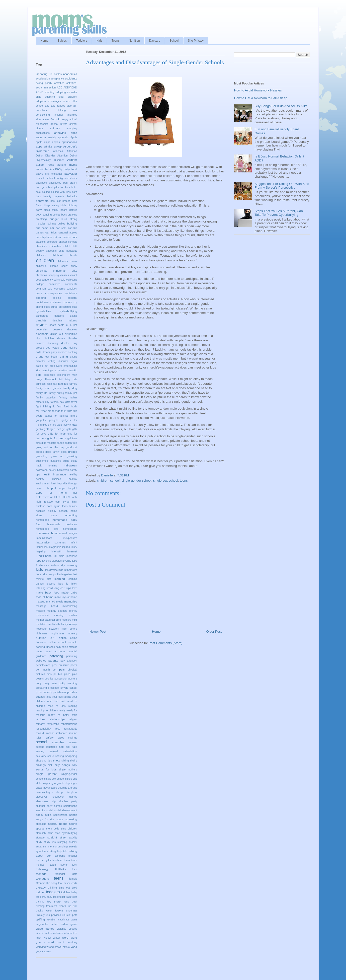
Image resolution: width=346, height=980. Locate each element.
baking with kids (61, 192)
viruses (73, 929)
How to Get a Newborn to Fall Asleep (261, 98)
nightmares (58, 634)
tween (49, 911)
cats (74, 237)
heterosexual (44, 497)
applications (69, 142)
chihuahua (56, 246)
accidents (71, 78)
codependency (44, 280)
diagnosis (42, 334)
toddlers (53, 892)
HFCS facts (70, 497)
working (73, 942)
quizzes (40, 697)
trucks (39, 911)
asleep (58, 147)
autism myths (67, 165)
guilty (74, 461)
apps (39, 146)
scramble (58, 742)
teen (75, 869)
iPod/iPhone (44, 556)
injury (74, 547)
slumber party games (49, 806)
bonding (47, 215)
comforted (55, 284)
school (115, 481)
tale (65, 851)
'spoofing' (42, 74)
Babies (62, 41)
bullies (61, 224)
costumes (56, 302)
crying (39, 307)
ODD (53, 638)
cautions (41, 242)
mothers (67, 620)
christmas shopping (47, 275)
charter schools (68, 242)
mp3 (75, 620)
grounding (42, 456)
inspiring (41, 552)
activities (59, 83)
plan (75, 674)
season (73, 742)
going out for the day (50, 447)
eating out (42, 366)
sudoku (73, 842)
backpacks (55, 183)
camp (45, 228)
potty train (50, 683)
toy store (54, 901)
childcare (41, 255)
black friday (51, 210)
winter (57, 938)
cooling (57, 298)
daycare (42, 325)
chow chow (69, 266)
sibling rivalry (69, 761)
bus (38, 228)
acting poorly (44, 83)
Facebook (51, 379)
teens (184, 481)
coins (57, 280)
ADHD (40, 92)
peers (74, 665)
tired (75, 888)
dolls (39, 352)
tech (75, 865)
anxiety (52, 137)
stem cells (53, 829)
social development (66, 810)
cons (39, 293)
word (65, 938)
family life (42, 393)
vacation (51, 920)
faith (49, 384)
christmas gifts (65, 270)
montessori (42, 615)
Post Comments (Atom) (165, 643)
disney (61, 339)
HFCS (58, 497)
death (53, 325)
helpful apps (56, 488)
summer (48, 847)
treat (74, 902)
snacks (40, 810)
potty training (68, 683)
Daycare (155, 41)
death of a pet (67, 325)
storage (40, 838)
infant (74, 543)
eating (64, 356)
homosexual (59, 533)
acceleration (43, 79)
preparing (41, 688)
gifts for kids (57, 433)
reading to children (47, 711)
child (67, 246)
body (39, 215)
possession (61, 679)
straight (52, 837)
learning (60, 579)
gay (75, 424)
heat (54, 484)
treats (62, 906)
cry (75, 302)
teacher (73, 856)
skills (39, 783)
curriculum (65, 307)
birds (63, 205)
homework (43, 533)
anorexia (41, 137)
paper (39, 651)
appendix (63, 137)
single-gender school (136, 481)
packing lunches (45, 647)
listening (41, 588)
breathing (41, 219)
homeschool (70, 529)
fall (55, 384)
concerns (60, 289)
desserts (58, 330)
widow (47, 938)
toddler (40, 892)
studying (62, 842)
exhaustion (61, 370)
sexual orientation (63, 751)
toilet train (65, 897)
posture (73, 679)
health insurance (54, 474)
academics (70, 74)
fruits (69, 411)
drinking (73, 352)
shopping (71, 756)
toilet (56, 897)
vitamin (40, 933)
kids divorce (51, 570)
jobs (39, 561)
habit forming (46, 466)
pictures (40, 674)
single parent (46, 774)
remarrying (53, 724)
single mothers (68, 770)
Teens (115, 41)
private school (69, 688)
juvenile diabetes (52, 561)
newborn (54, 629)
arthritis (48, 147)
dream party (50, 352)
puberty (47, 692)
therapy (41, 887)
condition (72, 289)
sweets (73, 847)
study (39, 842)
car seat (61, 228)
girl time (72, 438)
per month (43, 670)
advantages (54, 101)
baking (46, 192)
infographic (55, 547)
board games (69, 210)
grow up (57, 456)
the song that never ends (62, 883)
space (60, 819)
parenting (56, 656)
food (67, 407)
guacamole (42, 461)
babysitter (71, 174)
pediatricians (43, 665)
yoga (74, 947)
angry (65, 119)
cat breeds (64, 237)
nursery (73, 634)
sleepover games (65, 797)
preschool (54, 688)
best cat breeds (60, 201)
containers (71, 293)
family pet (71, 393)
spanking (71, 819)
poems (40, 679)
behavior (72, 196)
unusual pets (70, 915)
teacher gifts (43, 860)
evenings (48, 370)
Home (44, 41)
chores (54, 266)
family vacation (46, 398)
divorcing (53, 343)
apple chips (43, 142)
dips (38, 339)
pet (54, 670)
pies (49, 674)
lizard (49, 588)
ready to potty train (63, 715)
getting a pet (52, 429)
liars (60, 584)
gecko (39, 429)
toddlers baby (69, 892)
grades (73, 452)
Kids (99, 41)
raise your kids (54, 697)
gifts (69, 429)
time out (64, 888)
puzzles (72, 692)
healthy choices (48, 479)
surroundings (61, 847)
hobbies (40, 511)
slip (54, 801)
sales (61, 738)
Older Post (214, 632)
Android (55, 119)
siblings (41, 765)
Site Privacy (196, 41)
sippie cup (71, 779)
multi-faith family (58, 624)
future (74, 416)
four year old (43, 411)
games (52, 425)
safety (50, 737)
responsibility (43, 729)
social (50, 810)
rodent (50, 733)
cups (47, 307)
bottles (56, 215)
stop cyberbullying (66, 833)
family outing (56, 393)
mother (73, 615)
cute (75, 307)
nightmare (42, 634)
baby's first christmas (49, 174)
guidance (56, 461)
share (51, 756)
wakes (48, 933)
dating (74, 316)
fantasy (63, 398)
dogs (64, 347)
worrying (41, 947)
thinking (52, 888)
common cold (44, 289)
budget (54, 219)
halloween (70, 465)
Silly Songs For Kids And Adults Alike (281, 106)
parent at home (55, 651)
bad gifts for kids (59, 187)
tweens (59, 911)
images (73, 533)
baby (59, 169)
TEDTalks (60, 869)
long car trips (63, 588)
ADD (60, 88)
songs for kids (45, 819)
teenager (42, 874)
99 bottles (56, 74)
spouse (40, 829)
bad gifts (41, 187)
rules (39, 738)
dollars (73, 348)
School (174, 41)
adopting (50, 92)
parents (53, 660)
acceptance (57, 79)
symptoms (42, 851)
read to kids (57, 706)
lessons (51, 584)
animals (55, 128)
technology (42, 869)
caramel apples (68, 233)
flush (60, 407)
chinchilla (41, 266)
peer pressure (61, 665)
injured (66, 547)
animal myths (59, 124)
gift (64, 429)
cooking (41, 298)
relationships (57, 719)
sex (61, 747)
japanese (72, 556)
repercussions (69, 724)
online (63, 638)
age (47, 106)
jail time (59, 556)
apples (56, 142)
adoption (41, 101)
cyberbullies (44, 311)
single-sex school (166, 481)
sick (50, 765)
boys (64, 215)
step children (69, 829)
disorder (72, 339)
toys (66, 901)
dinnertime (71, 334)
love (75, 588)
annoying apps (66, 133)
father (74, 398)
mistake (40, 611)
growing (72, 456)
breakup (72, 215)
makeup (41, 602)
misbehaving (70, 606)
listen (74, 584)
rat (56, 701)
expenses (49, 375)
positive (49, 679)
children (103, 481)
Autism (72, 160)
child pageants (68, 251)
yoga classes (43, 951)
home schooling (63, 515)
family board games (48, 388)
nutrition (41, 638)
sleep (59, 792)
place (67, 674)
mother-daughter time (48, 620)
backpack (41, 183)
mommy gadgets (57, 611)
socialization (60, 815)
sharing (60, 756)
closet (74, 275)
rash (50, 701)
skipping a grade (53, 783)
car (52, 228)
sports (73, 824)
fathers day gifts (60, 402)
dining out (57, 334)
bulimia (51, 224)
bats (38, 196)
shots (57, 760)
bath (75, 192)
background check (66, 178)
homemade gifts (47, 529)
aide (69, 106)
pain (58, 647)
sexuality (41, 756)
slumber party (68, 801)
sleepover (42, 797)
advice (66, 101)
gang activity (64, 425)
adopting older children (61, 97)
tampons (60, 856)
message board (47, 606)
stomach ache (44, 833)
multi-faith (42, 624)
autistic (40, 169)
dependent (42, 330)
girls (38, 443)
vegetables (42, 924)
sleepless (72, 792)
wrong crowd (54, 947)
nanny (73, 624)
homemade (42, 520)
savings (73, 738)
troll (75, 906)
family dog (70, 388)
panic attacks (69, 647)
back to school (45, 178)
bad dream (70, 183)
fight (38, 407)
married (51, 602)
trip (69, 906)
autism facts (45, 165)
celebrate (52, 242)
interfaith (56, 552)
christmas (41, 271)
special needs (58, 824)
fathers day (43, 402)
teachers (57, 860)
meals (60, 602)
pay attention (69, 661)
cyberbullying (69, 311)
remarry (40, 724)
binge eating (51, 205)
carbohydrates (44, 237)
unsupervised (53, 915)
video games (45, 929)
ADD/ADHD (70, 88)
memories (71, 601)
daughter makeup (65, 321)
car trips (51, 232)
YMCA (66, 947)
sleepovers (42, 801)
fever (74, 402)
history (73, 506)
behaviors (42, 201)
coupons (67, 302)
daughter (42, 320)
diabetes (72, 330)
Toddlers (82, 41)
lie (67, 584)
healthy (73, 475)
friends (56, 411)
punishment (60, 692)
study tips (50, 842)
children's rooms (67, 261)
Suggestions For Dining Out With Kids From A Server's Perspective (282, 186)
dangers (59, 316)
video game (69, 924)
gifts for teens (56, 438)
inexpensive (70, 538)
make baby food (48, 592)
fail (61, 379)
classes (65, 275)
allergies (72, 115)
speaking (41, 824)
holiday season (58, 511)
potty (39, 683)
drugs (40, 356)
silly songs (62, 765)
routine (73, 733)
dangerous (42, 316)
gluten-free (71, 443)
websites (58, 933)
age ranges (58, 106)
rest (57, 729)
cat (55, 237)
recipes (41, 719)
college (40, 284)
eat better (51, 357)
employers (56, 366)
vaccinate (64, 920)
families (63, 384)
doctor (65, 343)
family (73, 384)
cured (54, 307)
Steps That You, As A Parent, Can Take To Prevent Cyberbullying (279, 213)
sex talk (71, 747)
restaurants (71, 729)
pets (62, 669)
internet (72, 551)
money (73, 611)
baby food (70, 169)
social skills (44, 815)
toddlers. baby (44, 897)
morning (59, 615)
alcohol (58, 115)
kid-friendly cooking (64, 565)
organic (73, 642)
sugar (39, 847)
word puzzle (56, 942)
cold (63, 280)
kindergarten (64, 574)
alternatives (43, 119)
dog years (52, 348)
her (75, 493)
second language (46, 747)
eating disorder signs (63, 361)
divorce (40, 343)
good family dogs (56, 452)
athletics (58, 151)
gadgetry (41, 420)
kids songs (49, 574)
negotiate (41, 629)
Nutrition (134, 41)
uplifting (40, 920)
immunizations (44, 538)
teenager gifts (66, 874)
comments (71, 284)
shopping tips (44, 761)
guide (66, 461)
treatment (52, 906)
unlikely (40, 915)
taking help (55, 851)
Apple (74, 137)
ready (62, 711)
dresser (62, 352)
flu (54, 407)
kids (39, 569)
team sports (59, 865)
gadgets (54, 420)
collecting (72, 280)
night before (69, 629)
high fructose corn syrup (53, 502)
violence (62, 929)
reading (73, 706)
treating (40, 906)
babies (49, 169)
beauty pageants (54, 196)
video (55, 924)
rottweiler (61, 733)
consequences (54, 293)
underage (72, 911)
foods (74, 407)
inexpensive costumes (51, 543)
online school (57, 642)
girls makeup (49, 443)
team (67, 860)
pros (39, 692)
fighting (47, 407)
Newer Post (98, 632)
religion (73, 719)
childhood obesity (65, 255)
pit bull (58, 674)
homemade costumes (62, 524)
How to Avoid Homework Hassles (258, 90)
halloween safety (46, 470)
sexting (40, 751)
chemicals (42, 246)
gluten (60, 443)
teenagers (42, 878)
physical (72, 670)
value (74, 920)
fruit (63, 411)
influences (42, 547)
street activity (68, 838)
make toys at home (66, 597)
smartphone (70, 806)
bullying (72, 223)
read (62, 701)
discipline (49, 339)
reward (40, 733)
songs (73, 815)
